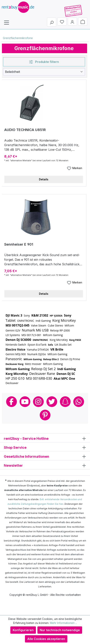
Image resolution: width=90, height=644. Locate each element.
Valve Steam (38, 325)
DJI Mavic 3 (14, 315)
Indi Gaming (43, 321)
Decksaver (12, 383)
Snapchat (65, 402)
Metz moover (33, 364)
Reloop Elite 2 (51, 359)
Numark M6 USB (35, 330)
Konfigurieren (23, 630)
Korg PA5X (75, 340)
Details (44, 179)
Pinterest (45, 415)
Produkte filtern (44, 62)
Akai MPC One (64, 379)
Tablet (11, 320)
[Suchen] (52, 22)
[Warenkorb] (83, 22)
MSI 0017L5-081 (31, 335)
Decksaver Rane (42, 374)
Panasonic (14, 359)
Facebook (12, 402)
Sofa (50, 345)
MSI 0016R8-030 (39, 378)
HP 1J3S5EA (56, 316)
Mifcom (69, 325)
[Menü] (7, 22)
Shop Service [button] (45, 447)
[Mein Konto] (72, 22)
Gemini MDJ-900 (16, 354)
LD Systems (13, 335)
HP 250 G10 (15, 378)
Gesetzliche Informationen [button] (45, 456)
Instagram (38, 402)
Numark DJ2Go (37, 354)
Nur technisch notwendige (60, 630)
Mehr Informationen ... (63, 623)
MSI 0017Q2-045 (17, 325)
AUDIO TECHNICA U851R (25, 130)
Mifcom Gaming (53, 335)
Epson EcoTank (37, 345)
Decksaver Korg (14, 364)
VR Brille (57, 349)
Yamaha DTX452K (38, 350)
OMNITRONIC (26, 321)
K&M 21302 (40, 315)
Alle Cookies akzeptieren (46, 639)
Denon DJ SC (66, 374)
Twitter (52, 402)
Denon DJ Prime (70, 359)
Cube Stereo (55, 325)
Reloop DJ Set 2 (44, 369)
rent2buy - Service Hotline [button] (45, 438)
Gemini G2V (13, 330)
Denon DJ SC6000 (18, 340)
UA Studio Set (63, 345)
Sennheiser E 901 (19, 244)
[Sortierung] (44, 72)
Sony (27, 315)
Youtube (25, 402)
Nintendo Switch (16, 345)
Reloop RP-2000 (60, 330)
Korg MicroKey (64, 320)
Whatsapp (79, 402)
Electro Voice (15, 349)
